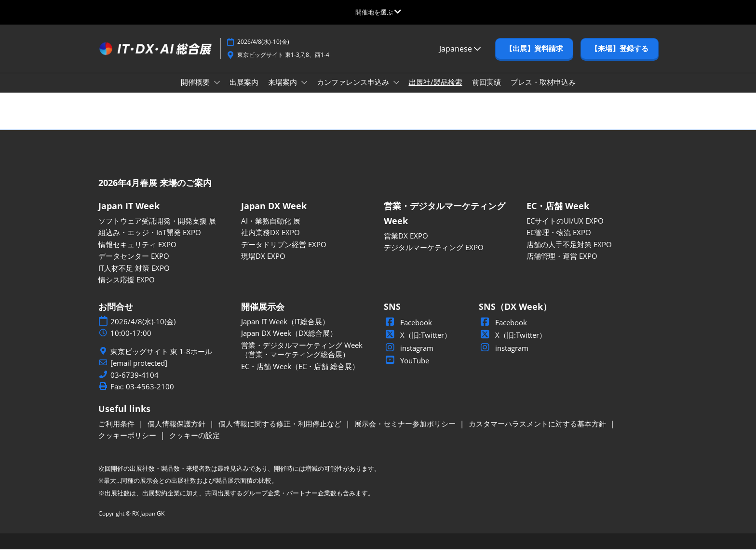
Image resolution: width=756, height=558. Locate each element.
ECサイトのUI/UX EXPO (565, 229)
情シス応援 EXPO (127, 288)
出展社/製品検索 (436, 91)
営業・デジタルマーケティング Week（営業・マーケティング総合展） (302, 359)
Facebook (408, 331)
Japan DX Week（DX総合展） (289, 342)
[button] (534, 58)
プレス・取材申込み (543, 91)
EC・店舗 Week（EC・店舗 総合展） (300, 375)
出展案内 (244, 91)
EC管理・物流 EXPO (559, 241)
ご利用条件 (117, 432)
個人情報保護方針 (177, 432)
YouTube (406, 369)
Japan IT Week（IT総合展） (285, 330)
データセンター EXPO (134, 265)
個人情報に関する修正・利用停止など (281, 432)
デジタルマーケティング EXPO (434, 256)
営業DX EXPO (406, 244)
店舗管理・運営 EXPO (562, 265)
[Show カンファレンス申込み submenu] (396, 92)
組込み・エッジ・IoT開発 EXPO (150, 241)
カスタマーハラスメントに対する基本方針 (538, 432)
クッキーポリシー (128, 444)
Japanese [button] (460, 58)
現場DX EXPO (263, 265)
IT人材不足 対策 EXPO (134, 277)
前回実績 (486, 91)
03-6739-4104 (135, 384)
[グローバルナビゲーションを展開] (378, 12)
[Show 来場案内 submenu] (304, 92)
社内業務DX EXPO (270, 241)
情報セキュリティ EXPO (137, 253)
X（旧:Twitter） (418, 344)
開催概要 (196, 91)
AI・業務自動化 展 (271, 229)
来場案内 (283, 91)
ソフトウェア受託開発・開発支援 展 (157, 229)
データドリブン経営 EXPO (284, 253)
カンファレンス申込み (354, 91)
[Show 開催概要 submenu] (217, 92)
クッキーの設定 (195, 444)
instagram (409, 357)
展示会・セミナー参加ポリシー (406, 432)
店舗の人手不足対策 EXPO (569, 253)
